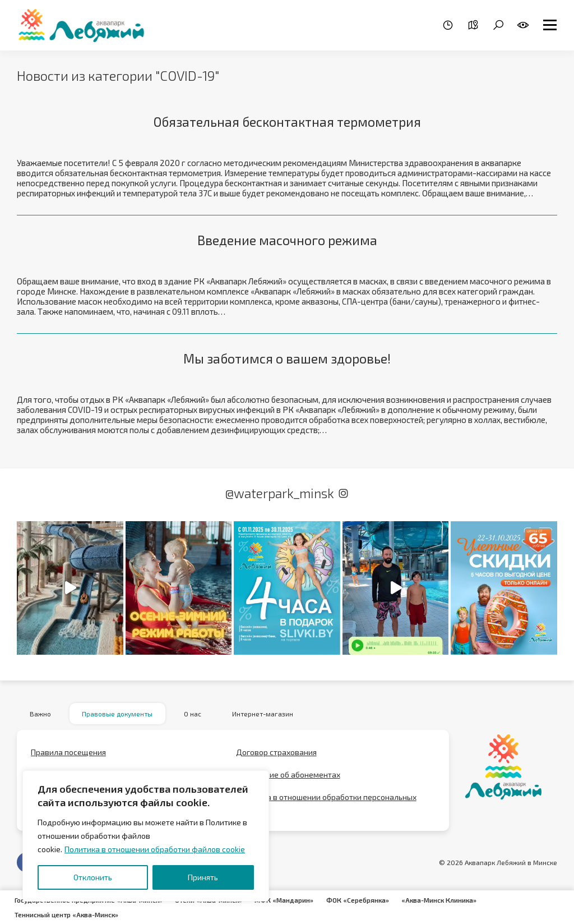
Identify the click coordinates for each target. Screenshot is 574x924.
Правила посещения (68, 755)
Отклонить (93, 877)
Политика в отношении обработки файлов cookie (155, 849)
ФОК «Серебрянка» (362, 900)
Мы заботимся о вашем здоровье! (287, 360)
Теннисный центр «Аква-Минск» (67, 914)
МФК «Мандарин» (288, 900)
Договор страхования (276, 755)
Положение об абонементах (288, 778)
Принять (203, 877)
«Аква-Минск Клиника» (443, 900)
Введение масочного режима (287, 241)
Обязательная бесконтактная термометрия (287, 122)
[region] (146, 836)
